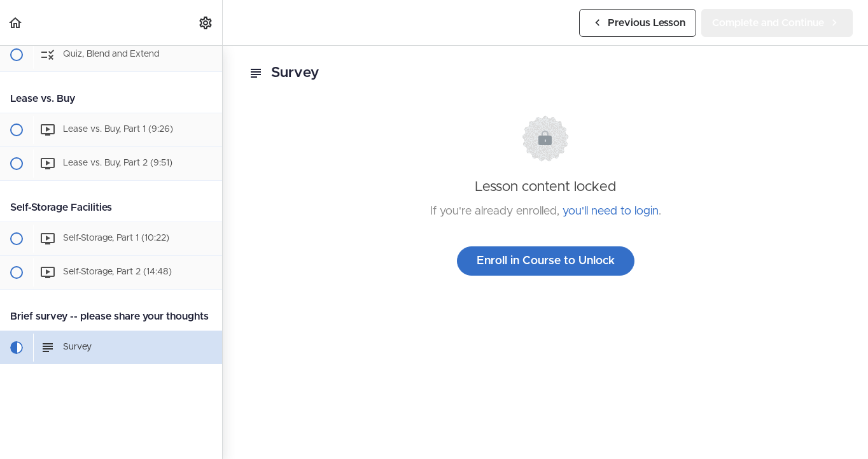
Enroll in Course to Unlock (546, 261)
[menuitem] (206, 23)
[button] (16, 23)
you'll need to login (611, 211)
